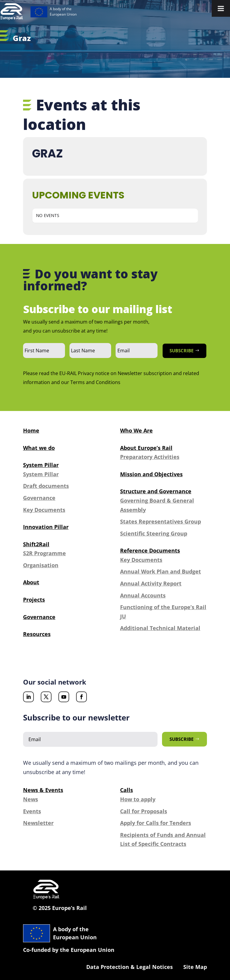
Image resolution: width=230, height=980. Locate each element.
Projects (34, 600)
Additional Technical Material (160, 628)
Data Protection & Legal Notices (130, 967)
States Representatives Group (161, 521)
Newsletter (38, 823)
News (31, 799)
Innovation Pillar (46, 527)
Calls (127, 790)
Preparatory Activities (150, 457)
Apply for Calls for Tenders (156, 823)
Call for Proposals (144, 811)
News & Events (43, 790)
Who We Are (136, 430)
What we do (39, 448)
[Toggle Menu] (221, 8)
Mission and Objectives (151, 474)
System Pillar (41, 465)
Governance (39, 498)
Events (32, 811)
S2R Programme (44, 553)
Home (31, 430)
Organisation (41, 565)
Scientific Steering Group (154, 533)
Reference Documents (150, 550)
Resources (37, 634)
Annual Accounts (143, 595)
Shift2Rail (36, 544)
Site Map (195, 967)
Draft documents (46, 486)
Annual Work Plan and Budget (161, 571)
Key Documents (44, 510)
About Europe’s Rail (146, 448)
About (31, 582)
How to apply (138, 799)
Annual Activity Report (151, 583)
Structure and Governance (156, 491)
